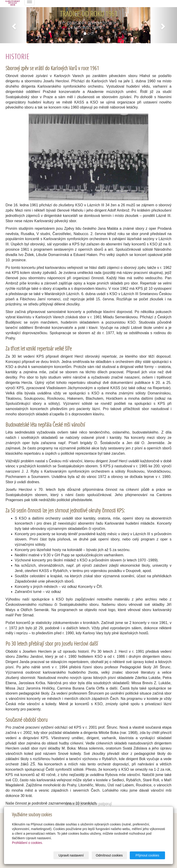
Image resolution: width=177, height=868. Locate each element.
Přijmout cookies (147, 855)
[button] (13, 25)
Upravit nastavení (71, 855)
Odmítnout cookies (109, 855)
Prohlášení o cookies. (27, 843)
